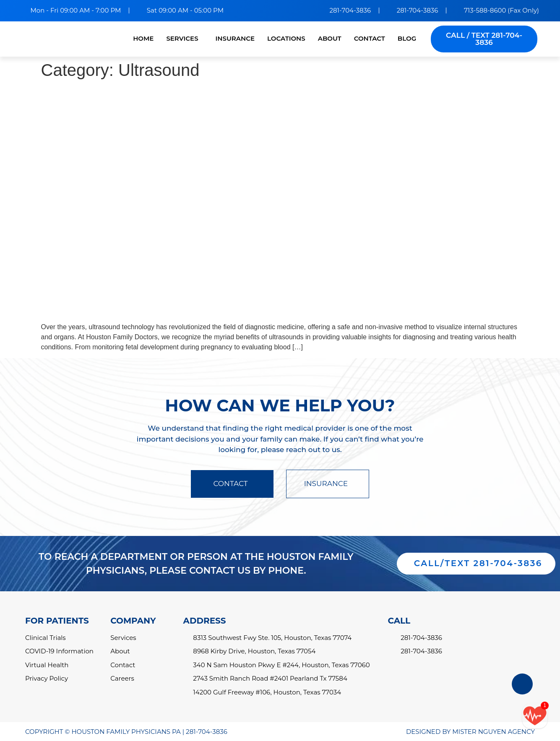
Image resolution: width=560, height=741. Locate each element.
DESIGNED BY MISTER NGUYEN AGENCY (470, 732)
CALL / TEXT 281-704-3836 (484, 39)
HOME (143, 38)
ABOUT (330, 38)
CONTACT (370, 38)
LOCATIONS (286, 38)
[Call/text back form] (535, 716)
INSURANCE (235, 38)
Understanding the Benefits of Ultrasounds (167, 95)
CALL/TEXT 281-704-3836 (478, 564)
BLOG (407, 38)
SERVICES (182, 38)
